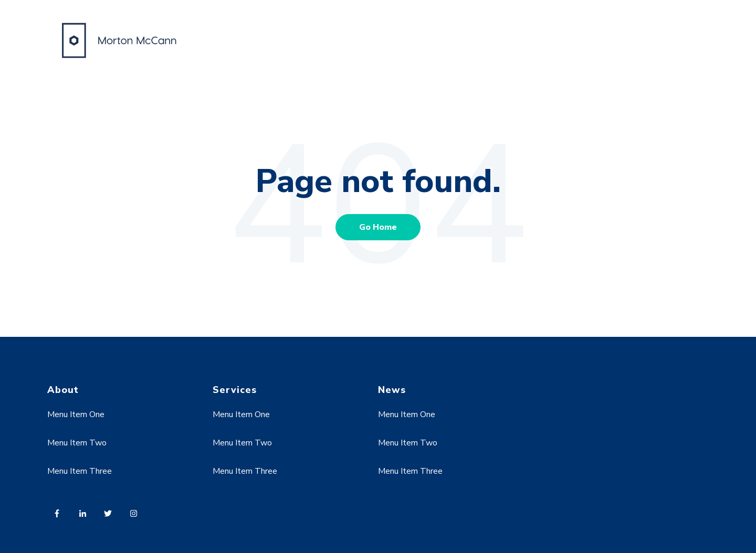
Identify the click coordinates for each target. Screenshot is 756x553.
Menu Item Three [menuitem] (80, 471)
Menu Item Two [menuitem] (77, 443)
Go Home (378, 227)
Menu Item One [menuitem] (76, 414)
